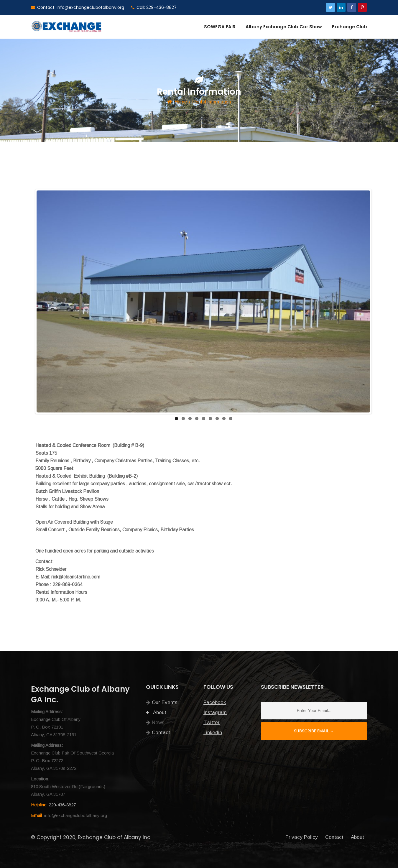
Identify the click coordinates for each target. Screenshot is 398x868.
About (156, 712)
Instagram (215, 712)
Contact (161, 733)
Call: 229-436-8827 (154, 7)
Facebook (215, 702)
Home (181, 102)
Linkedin (213, 733)
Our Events (165, 702)
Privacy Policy (302, 837)
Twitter (212, 722)
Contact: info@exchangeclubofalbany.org (78, 7)
